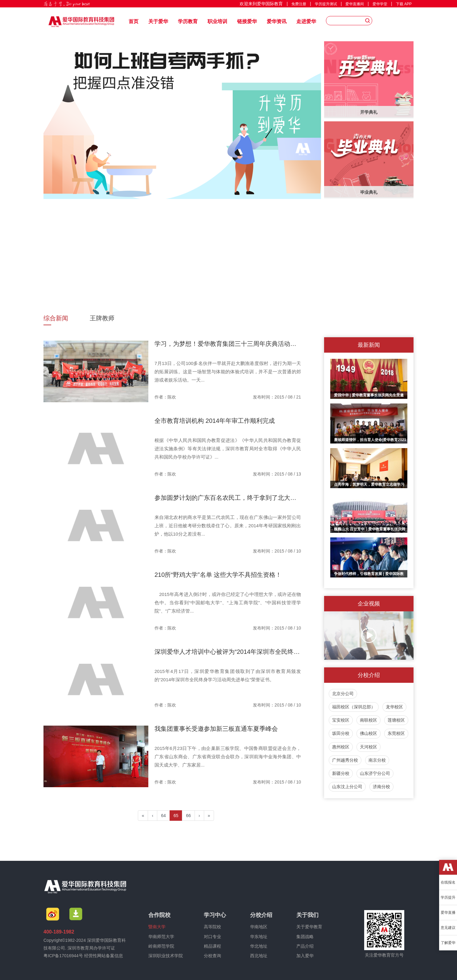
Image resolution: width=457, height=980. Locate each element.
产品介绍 (305, 946)
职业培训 (217, 21)
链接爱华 (247, 21)
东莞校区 (396, 733)
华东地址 (259, 937)
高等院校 (212, 927)
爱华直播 (448, 913)
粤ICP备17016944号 (63, 956)
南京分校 (377, 760)
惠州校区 (341, 747)
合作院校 (159, 915)
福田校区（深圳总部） (354, 707)
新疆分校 (341, 773)
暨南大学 (157, 927)
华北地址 (259, 946)
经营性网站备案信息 (104, 956)
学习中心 (215, 915)
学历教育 (188, 21)
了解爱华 (448, 943)
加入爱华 (305, 956)
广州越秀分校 (345, 760)
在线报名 (448, 882)
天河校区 (368, 747)
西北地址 (259, 956)
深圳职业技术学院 (166, 956)
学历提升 (448, 897)
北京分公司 (343, 694)
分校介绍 (261, 915)
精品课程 (212, 946)
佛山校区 (368, 733)
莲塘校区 (396, 720)
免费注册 (299, 4)
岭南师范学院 (161, 946)
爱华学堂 (380, 4)
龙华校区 (394, 707)
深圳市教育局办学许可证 (91, 948)
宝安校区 (341, 720)
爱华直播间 (355, 4)
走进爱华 (306, 21)
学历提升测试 (326, 4)
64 (163, 816)
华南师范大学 (161, 937)
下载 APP (404, 4)
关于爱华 (158, 21)
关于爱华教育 (309, 927)
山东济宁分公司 (375, 773)
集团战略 (305, 937)
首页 (134, 21)
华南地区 (259, 927)
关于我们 (307, 915)
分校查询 (212, 956)
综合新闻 (56, 318)
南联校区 (368, 720)
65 (176, 816)
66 (188, 816)
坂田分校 (341, 733)
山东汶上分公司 (347, 787)
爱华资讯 (277, 21)
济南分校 (381, 787)
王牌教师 (102, 318)
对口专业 (212, 937)
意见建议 (448, 928)
